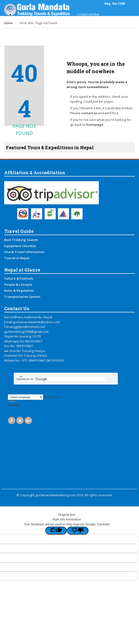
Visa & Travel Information (24, 252)
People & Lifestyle (18, 285)
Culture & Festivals (19, 278)
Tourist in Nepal (17, 258)
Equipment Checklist (20, 246)
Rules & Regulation (19, 290)
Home (8, 23)
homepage (95, 125)
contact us (89, 113)
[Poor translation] (78, 531)
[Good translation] (56, 531)
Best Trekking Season (21, 240)
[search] (61, 379)
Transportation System (22, 297)
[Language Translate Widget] (26, 397)
